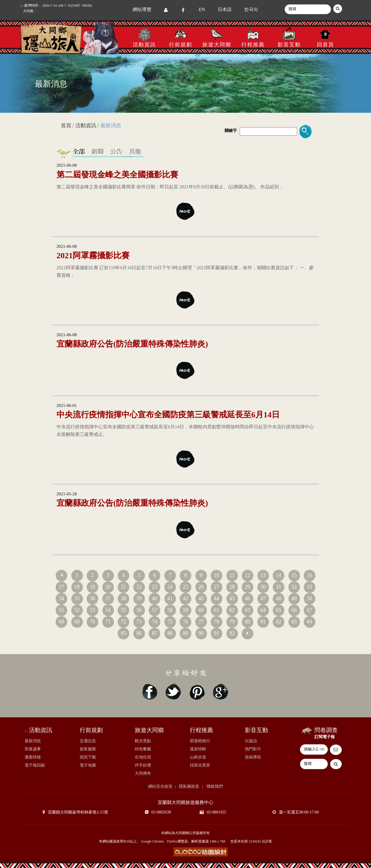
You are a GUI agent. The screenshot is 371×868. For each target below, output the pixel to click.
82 (279, 622)
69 (77, 622)
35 (77, 598)
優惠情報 (33, 757)
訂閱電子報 (325, 737)
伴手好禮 (143, 765)
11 (232, 575)
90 (201, 633)
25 (185, 587)
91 (217, 633)
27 (217, 587)
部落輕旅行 (200, 741)
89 (185, 633)
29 (248, 587)
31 (279, 587)
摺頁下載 (88, 757)
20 (108, 587)
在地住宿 (143, 757)
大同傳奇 (143, 773)
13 (263, 575)
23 (154, 587)
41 (170, 598)
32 (294, 587)
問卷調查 (326, 730)
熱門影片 (253, 749)
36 (92, 598)
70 (92, 622)
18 (77, 587)
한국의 (251, 9)
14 (279, 575)
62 (232, 610)
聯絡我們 (214, 786)
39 (139, 598)
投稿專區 (253, 757)
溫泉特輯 (198, 749)
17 (61, 587)
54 (108, 610)
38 (123, 598)
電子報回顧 (35, 765)
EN (202, 9)
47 (263, 598)
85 (123, 633)
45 (232, 598)
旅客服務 (88, 749)
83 (294, 622)
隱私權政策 (189, 786)
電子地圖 (88, 765)
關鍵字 (231, 131)
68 (61, 622)
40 (154, 598)
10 (217, 575)
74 (154, 622)
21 (123, 587)
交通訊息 (88, 741)
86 (139, 633)
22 (139, 587)
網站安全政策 (160, 786)
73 (139, 622)
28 (232, 587)
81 (263, 622)
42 (185, 598)
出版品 (251, 741)
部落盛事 (33, 749)
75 (170, 622)
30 (263, 587)
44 (217, 598)
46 (248, 598)
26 (201, 587)
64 (263, 610)
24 (170, 587)
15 (294, 575)
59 (185, 610)
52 (77, 610)
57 (154, 610)
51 (61, 610)
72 (123, 622)
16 (310, 575)
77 (201, 622)
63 (248, 610)
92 (232, 633)
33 (310, 587)
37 (108, 598)
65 (279, 610)
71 (108, 622)
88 (170, 633)
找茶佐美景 (200, 765)
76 (185, 622)
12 (248, 575)
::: (58, 126)
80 (248, 622)
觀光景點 (143, 741)
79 (232, 622)
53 (92, 610)
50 (310, 598)
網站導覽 (142, 9)
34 (61, 598)
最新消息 (33, 741)
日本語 (225, 9)
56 (139, 610)
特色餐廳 (143, 749)
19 (92, 587)
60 (201, 610)
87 (154, 633)
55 (123, 610)
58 (170, 610)
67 (310, 610)
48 (279, 598)
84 (310, 622)
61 (217, 610)
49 (294, 598)
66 (294, 610)
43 (201, 598)
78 (217, 622)
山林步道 (198, 757)
